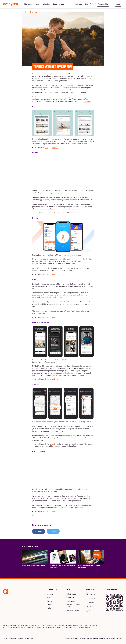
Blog (48, 598)
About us (50, 594)
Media (49, 608)
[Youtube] (95, 611)
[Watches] (46, 4)
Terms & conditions (9, 638)
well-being (73, 88)
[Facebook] (95, 594)
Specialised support (73, 610)
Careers (50, 605)
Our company (52, 590)
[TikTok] (95, 607)
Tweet (54, 531)
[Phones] (37, 4)
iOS (46, 147)
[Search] (92, 4)
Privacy (20, 638)
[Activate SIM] (103, 4)
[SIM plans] (28, 4)
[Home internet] (58, 4)
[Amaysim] (11, 5)
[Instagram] (95, 599)
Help (68, 590)
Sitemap (50, 601)
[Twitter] (95, 603)
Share (40, 531)
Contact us (70, 598)
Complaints (71, 601)
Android (88, 101)
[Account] (118, 4)
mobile (78, 92)
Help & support (72, 594)
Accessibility (29, 638)
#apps (35, 515)
